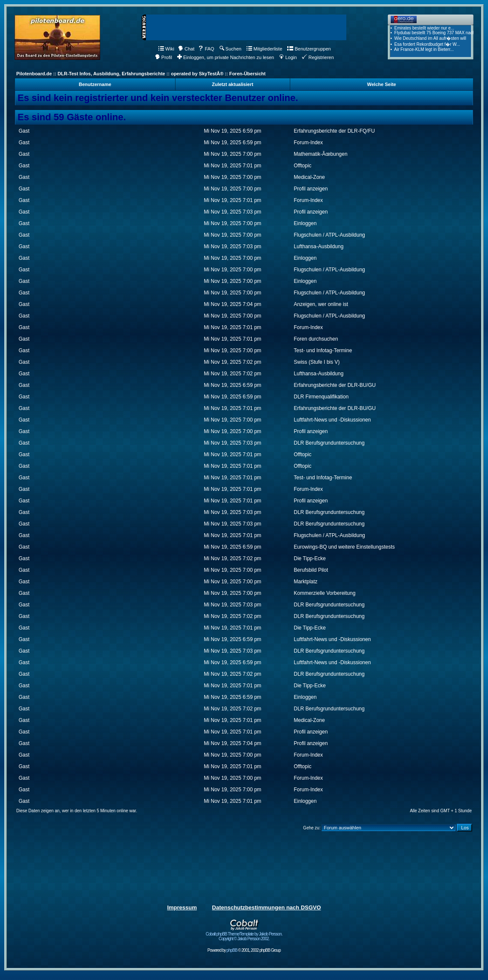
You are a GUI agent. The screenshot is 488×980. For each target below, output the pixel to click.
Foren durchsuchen (316, 339)
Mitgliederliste (264, 49)
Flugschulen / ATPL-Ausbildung (329, 235)
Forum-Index (308, 143)
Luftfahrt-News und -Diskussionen (332, 420)
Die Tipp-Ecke (310, 558)
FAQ (206, 49)
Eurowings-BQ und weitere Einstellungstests (344, 547)
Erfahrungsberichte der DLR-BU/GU (335, 385)
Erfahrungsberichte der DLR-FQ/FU (334, 131)
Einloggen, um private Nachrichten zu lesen (226, 57)
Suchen (231, 49)
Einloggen (305, 223)
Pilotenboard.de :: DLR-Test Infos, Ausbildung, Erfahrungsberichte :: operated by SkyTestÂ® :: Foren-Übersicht (141, 74)
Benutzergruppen (309, 49)
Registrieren (318, 57)
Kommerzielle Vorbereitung (324, 593)
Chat (186, 49)
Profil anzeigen (311, 189)
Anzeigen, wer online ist (321, 304)
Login (288, 57)
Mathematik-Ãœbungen (320, 154)
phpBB (232, 950)
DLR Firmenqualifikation (321, 397)
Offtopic (302, 166)
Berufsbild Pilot (311, 570)
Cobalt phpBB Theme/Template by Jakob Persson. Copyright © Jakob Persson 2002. (244, 934)
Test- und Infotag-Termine (323, 350)
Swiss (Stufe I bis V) (317, 362)
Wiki (166, 49)
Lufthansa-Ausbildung (318, 246)
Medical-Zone (309, 177)
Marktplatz (305, 582)
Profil (164, 57)
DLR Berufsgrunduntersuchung (329, 443)
